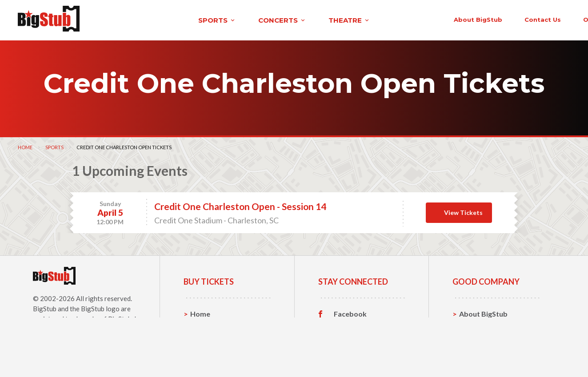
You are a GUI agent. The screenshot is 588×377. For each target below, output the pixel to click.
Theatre (204, 353)
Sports (54, 145)
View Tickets (463, 211)
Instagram (351, 340)
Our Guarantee (484, 353)
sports (118, 19)
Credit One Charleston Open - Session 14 (240, 204)
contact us (436, 19)
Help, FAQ (476, 339)
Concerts (206, 339)
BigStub (45, 307)
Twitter (346, 326)
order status (498, 19)
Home (25, 145)
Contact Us (478, 326)
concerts (184, 19)
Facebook (350, 312)
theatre (251, 19)
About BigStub (371, 19)
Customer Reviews (365, 353)
